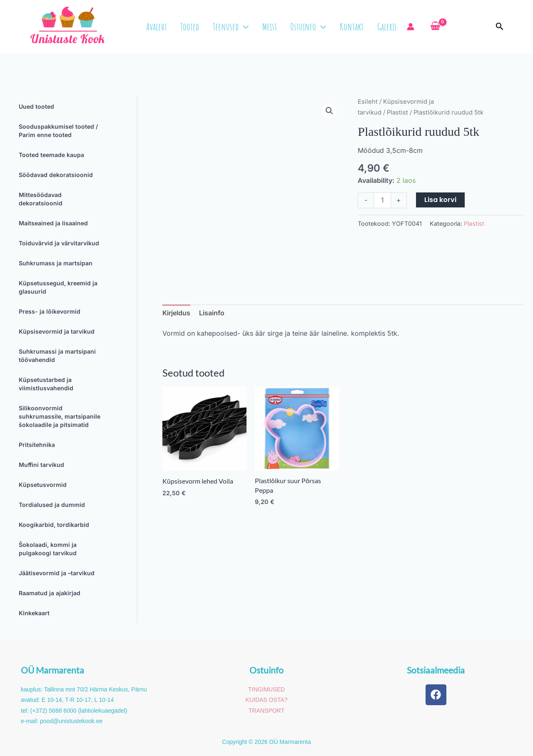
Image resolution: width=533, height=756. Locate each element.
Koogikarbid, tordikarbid (54, 525)
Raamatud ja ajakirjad (50, 593)
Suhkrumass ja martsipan (56, 263)
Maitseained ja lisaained (53, 223)
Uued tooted (36, 106)
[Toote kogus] (382, 200)
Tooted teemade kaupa (51, 155)
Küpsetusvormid (43, 485)
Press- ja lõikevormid (50, 311)
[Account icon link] (409, 27)
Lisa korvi (440, 200)
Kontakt (351, 27)
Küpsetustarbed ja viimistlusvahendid (46, 384)
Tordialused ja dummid (52, 505)
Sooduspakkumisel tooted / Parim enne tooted (58, 131)
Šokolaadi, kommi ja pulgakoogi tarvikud (48, 549)
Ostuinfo (309, 27)
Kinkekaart (34, 613)
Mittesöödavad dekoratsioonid (41, 199)
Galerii (385, 27)
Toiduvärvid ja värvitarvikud (59, 243)
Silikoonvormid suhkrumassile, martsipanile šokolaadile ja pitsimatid (60, 416)
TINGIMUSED (266, 689)
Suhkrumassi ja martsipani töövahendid (57, 356)
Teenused (233, 27)
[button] (246, 27)
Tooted (193, 27)
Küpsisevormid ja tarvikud (57, 331)
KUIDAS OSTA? (267, 700)
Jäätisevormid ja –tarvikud (57, 573)
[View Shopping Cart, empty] (432, 26)
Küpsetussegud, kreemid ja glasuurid (58, 287)
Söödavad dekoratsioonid (56, 175)
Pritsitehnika (37, 445)
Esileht (368, 102)
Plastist (397, 112)
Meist (271, 27)
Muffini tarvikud (41, 465)
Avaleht (161, 27)
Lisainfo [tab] (212, 313)
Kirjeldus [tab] (176, 313)
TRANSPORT (266, 711)
